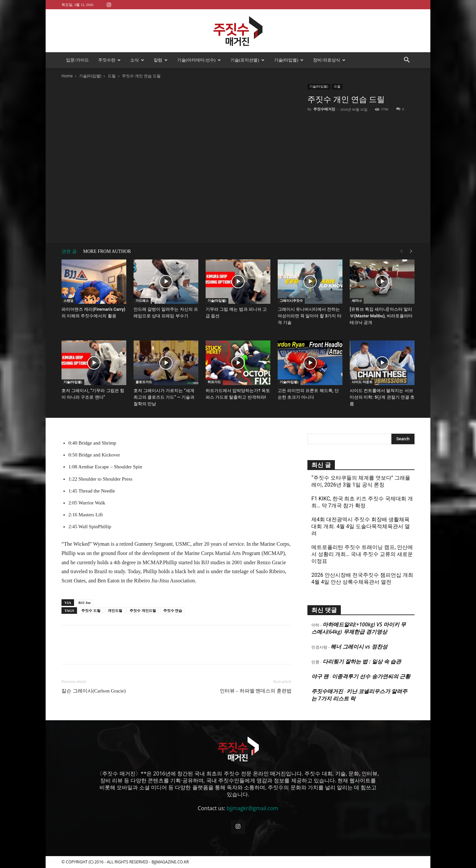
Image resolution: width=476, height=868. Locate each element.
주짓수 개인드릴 (143, 611)
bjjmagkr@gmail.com (253, 808)
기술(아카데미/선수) (199, 60)
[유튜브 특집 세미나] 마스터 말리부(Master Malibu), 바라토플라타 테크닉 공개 (381, 316)
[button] (407, 60)
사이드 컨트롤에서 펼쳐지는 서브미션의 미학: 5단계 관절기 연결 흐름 (382, 397)
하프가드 (214, 382)
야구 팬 (320, 676)
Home (67, 76)
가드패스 (142, 301)
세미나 (357, 301)
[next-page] (411, 251)
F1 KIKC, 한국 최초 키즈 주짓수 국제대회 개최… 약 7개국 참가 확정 (362, 502)
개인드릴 (115, 611)
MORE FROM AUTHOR (107, 251)
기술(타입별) (289, 60)
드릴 (112, 76)
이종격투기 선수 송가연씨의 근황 (371, 676)
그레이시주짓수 (291, 301)
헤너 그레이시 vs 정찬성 (359, 647)
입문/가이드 (78, 60)
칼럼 (161, 60)
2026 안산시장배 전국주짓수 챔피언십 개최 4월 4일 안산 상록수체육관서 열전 (362, 578)
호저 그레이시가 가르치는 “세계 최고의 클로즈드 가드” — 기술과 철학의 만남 (164, 397)
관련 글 (69, 251)
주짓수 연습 (173, 611)
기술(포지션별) (247, 60)
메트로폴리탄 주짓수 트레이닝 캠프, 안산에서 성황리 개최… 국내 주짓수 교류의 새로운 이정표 (362, 554)
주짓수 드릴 (91, 611)
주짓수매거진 (324, 109)
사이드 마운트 (362, 382)
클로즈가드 (144, 382)
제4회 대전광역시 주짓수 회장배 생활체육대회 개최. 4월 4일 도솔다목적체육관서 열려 (361, 526)
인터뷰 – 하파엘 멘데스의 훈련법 (256, 691)
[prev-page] (401, 251)
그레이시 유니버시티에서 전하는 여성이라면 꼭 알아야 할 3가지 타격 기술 (310, 316)
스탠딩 (68, 301)
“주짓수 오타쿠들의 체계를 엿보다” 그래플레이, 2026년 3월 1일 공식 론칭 (361, 481)
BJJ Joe (84, 603)
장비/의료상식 (329, 60)
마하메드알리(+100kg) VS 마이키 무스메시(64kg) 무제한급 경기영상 (359, 628)
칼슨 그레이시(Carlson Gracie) (94, 691)
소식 (137, 60)
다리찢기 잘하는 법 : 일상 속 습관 (362, 661)
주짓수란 (109, 60)
